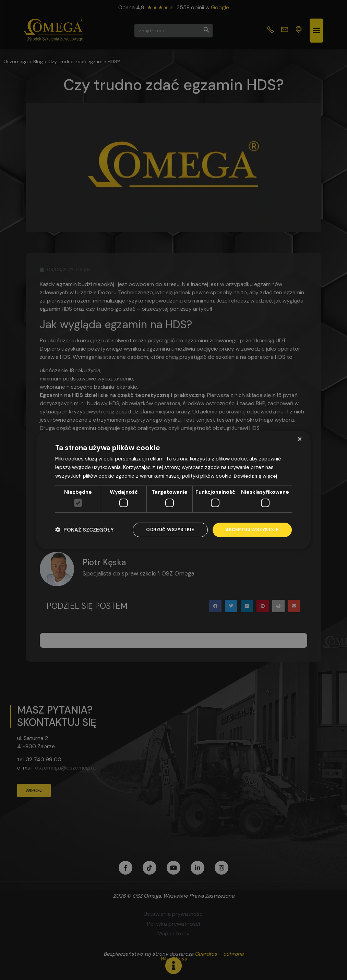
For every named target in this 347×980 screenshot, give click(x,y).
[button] (85, 530)
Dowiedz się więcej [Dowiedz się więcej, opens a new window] (256, 475)
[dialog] (173, 490)
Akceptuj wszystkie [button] (251, 530)
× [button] (300, 439)
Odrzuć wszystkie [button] (166, 530)
